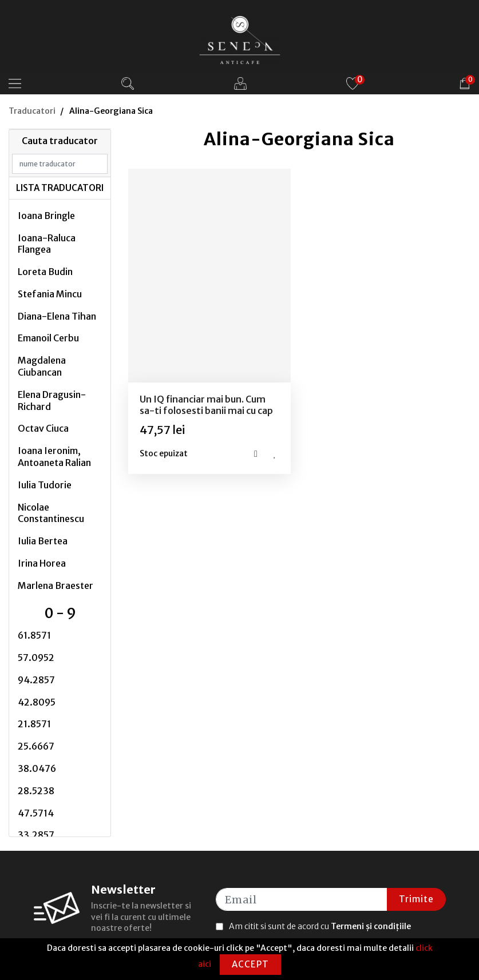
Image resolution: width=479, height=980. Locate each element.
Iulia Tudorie (45, 485)
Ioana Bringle (46, 216)
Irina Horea (42, 563)
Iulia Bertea (43, 541)
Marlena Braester (56, 585)
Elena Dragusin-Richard (52, 401)
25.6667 (36, 746)
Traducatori (32, 111)
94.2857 (36, 680)
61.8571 (34, 635)
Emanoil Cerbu (48, 338)
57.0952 (36, 658)
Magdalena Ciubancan (42, 366)
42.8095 (37, 702)
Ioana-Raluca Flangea (47, 244)
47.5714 (36, 813)
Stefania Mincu (50, 294)
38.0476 (37, 768)
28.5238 (36, 791)
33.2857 (36, 835)
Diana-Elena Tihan (57, 316)
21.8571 (34, 724)
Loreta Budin (45, 272)
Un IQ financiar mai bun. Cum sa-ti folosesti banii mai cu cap (206, 405)
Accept (250, 964)
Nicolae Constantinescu (51, 513)
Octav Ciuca (43, 428)
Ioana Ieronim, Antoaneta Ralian (54, 457)
